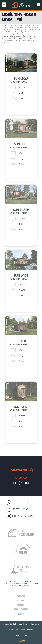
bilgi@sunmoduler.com (22, 516)
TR (4, 5)
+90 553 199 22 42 (20, 509)
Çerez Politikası (21, 635)
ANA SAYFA (21, 596)
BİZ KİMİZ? (21, 601)
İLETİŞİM (21, 614)
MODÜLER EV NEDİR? (21, 610)
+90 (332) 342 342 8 (21, 503)
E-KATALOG (19, 470)
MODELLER (21, 605)
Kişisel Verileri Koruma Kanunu (21, 630)
